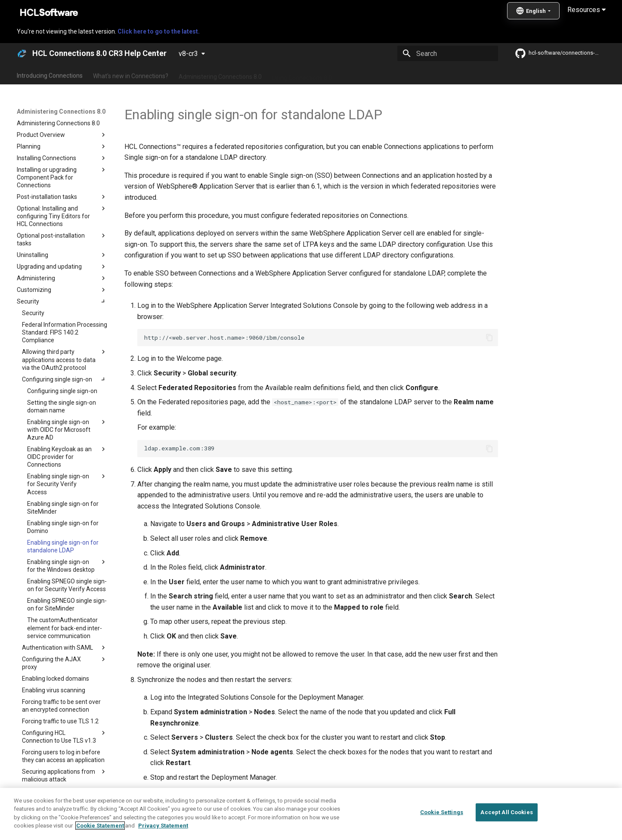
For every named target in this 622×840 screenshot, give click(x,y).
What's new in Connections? (131, 74)
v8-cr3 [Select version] (188, 54)
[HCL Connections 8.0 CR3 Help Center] (22, 53)
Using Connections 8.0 (302, 74)
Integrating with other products (384, 74)
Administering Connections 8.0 (220, 74)
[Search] (448, 53)
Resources (586, 10)
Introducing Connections (50, 74)
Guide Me (449, 74)
